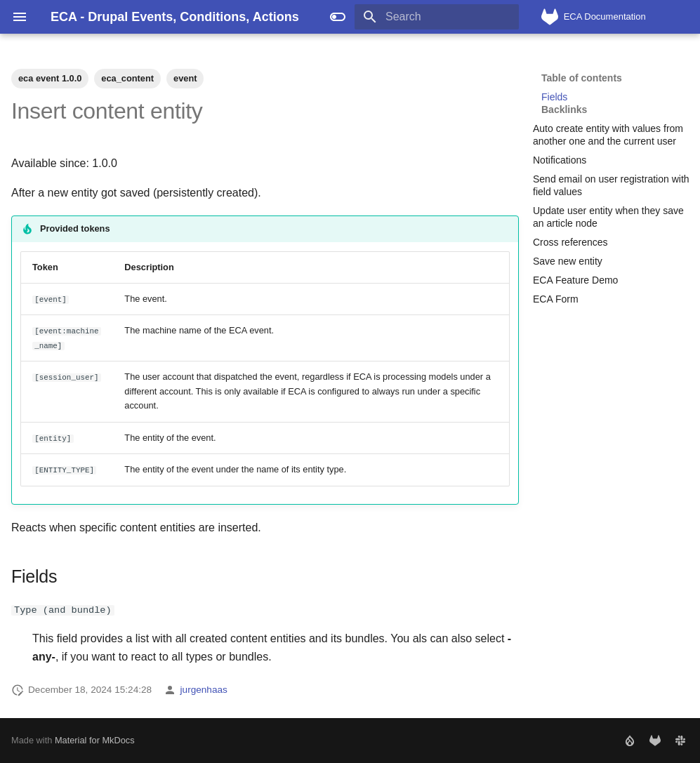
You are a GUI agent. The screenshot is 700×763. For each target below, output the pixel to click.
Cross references (570, 242)
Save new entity (568, 261)
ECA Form (556, 299)
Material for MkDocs (95, 740)
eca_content (127, 78)
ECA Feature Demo (575, 280)
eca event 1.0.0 (50, 78)
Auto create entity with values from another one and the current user (608, 135)
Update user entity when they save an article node (608, 217)
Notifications (560, 160)
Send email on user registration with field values (611, 185)
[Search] (437, 17)
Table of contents (582, 78)
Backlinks (564, 110)
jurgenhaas (204, 690)
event (185, 78)
